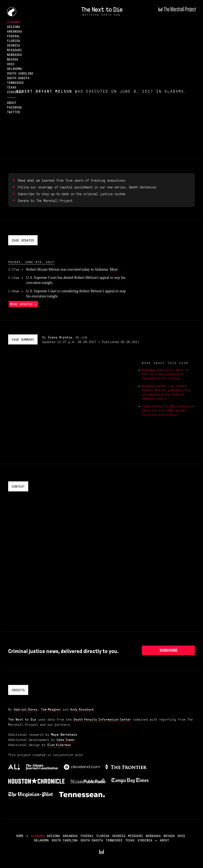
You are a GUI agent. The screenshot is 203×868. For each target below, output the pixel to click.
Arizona (14, 27)
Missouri (14, 50)
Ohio (11, 64)
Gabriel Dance (26, 709)
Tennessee (15, 82)
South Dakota (18, 78)
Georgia (14, 45)
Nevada (13, 59)
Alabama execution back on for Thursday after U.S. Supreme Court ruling (165, 374)
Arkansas (14, 31)
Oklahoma (14, 68)
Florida (14, 41)
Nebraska (14, 54)
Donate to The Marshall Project (45, 201)
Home (20, 836)
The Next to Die (102, 9)
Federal (14, 36)
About (12, 102)
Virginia (14, 92)
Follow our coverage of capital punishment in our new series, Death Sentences (87, 187)
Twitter (14, 112)
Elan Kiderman (59, 745)
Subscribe (168, 650)
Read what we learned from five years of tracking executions (72, 180)
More (114, 269)
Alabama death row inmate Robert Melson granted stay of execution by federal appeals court (166, 392)
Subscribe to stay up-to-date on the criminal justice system (72, 194)
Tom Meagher (51, 709)
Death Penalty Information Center (102, 719)
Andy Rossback (82, 709)
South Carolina (20, 73)
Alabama (14, 22)
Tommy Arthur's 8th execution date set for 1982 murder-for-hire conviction (168, 410)
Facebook (14, 107)
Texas (12, 87)
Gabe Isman (66, 739)
